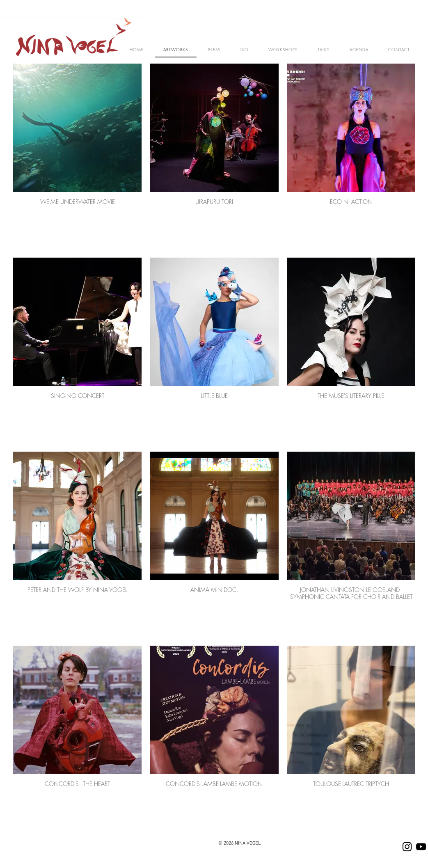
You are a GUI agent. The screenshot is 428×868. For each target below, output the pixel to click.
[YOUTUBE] (421, 847)
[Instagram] (407, 847)
